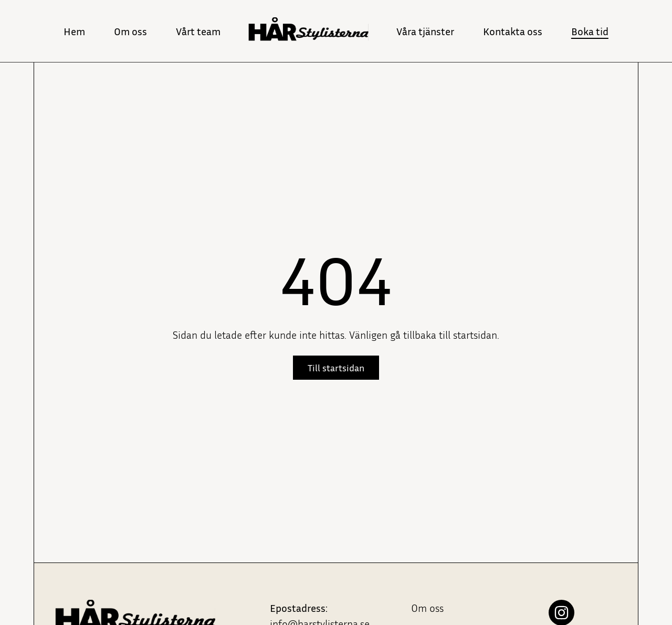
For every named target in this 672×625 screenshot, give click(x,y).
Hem (74, 31)
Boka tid (590, 31)
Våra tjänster (425, 31)
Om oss (130, 31)
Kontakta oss (513, 31)
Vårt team (198, 31)
